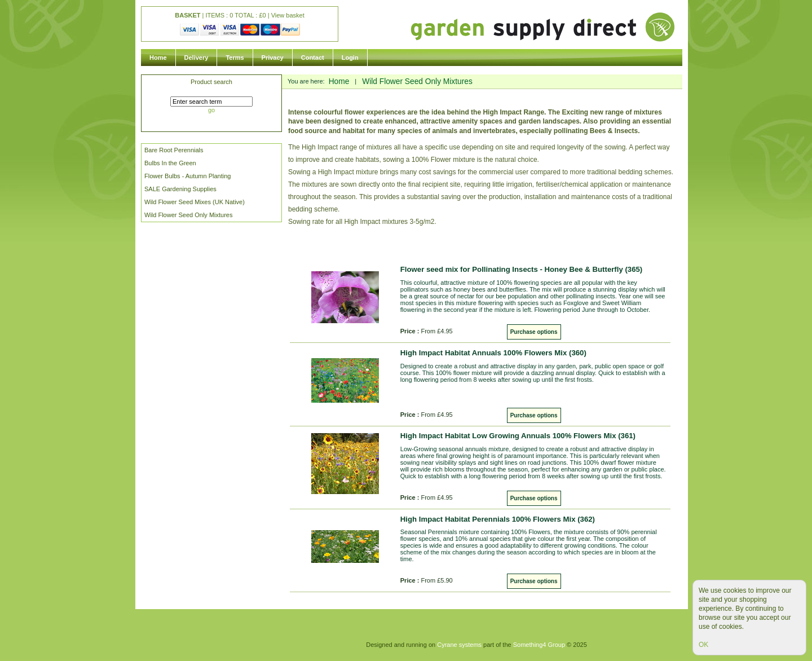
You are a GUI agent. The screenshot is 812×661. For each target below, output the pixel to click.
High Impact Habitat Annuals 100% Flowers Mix (493, 353)
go (211, 110)
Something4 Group (539, 645)
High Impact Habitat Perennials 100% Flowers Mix (498, 519)
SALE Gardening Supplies (180, 189)
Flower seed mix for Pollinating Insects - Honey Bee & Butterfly (521, 269)
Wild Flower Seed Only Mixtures (189, 215)
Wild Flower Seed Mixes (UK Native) (195, 202)
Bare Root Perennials (174, 150)
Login (350, 58)
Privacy (273, 58)
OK (703, 645)
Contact (313, 58)
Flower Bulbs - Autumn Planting (187, 176)
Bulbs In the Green (170, 163)
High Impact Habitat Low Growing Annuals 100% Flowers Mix (518, 436)
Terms (235, 58)
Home (158, 58)
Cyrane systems (459, 645)
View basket (288, 15)
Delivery (197, 58)
